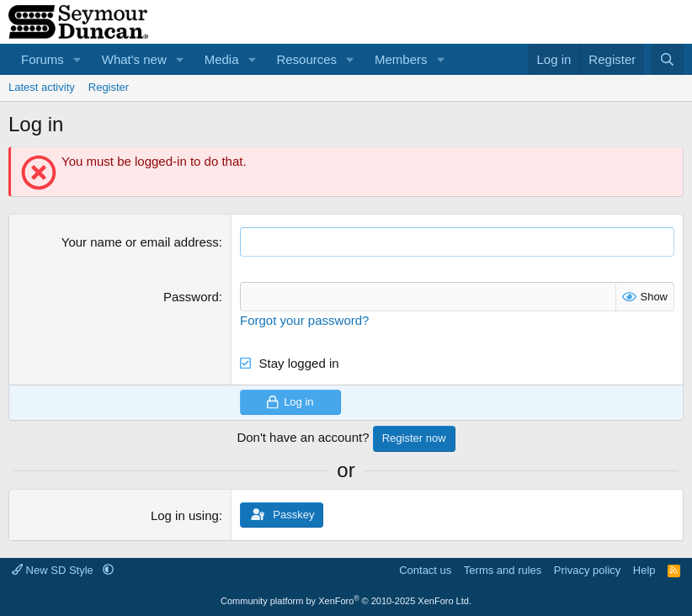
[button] (77, 59)
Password (191, 297)
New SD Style (54, 570)
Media (222, 59)
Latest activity (42, 87)
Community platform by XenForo (346, 601)
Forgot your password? (304, 320)
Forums (43, 59)
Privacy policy (587, 570)
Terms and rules (503, 570)
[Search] (667, 59)
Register (109, 87)
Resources (306, 59)
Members (401, 59)
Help (644, 570)
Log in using (185, 515)
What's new (134, 59)
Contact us (425, 570)
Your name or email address (140, 242)
